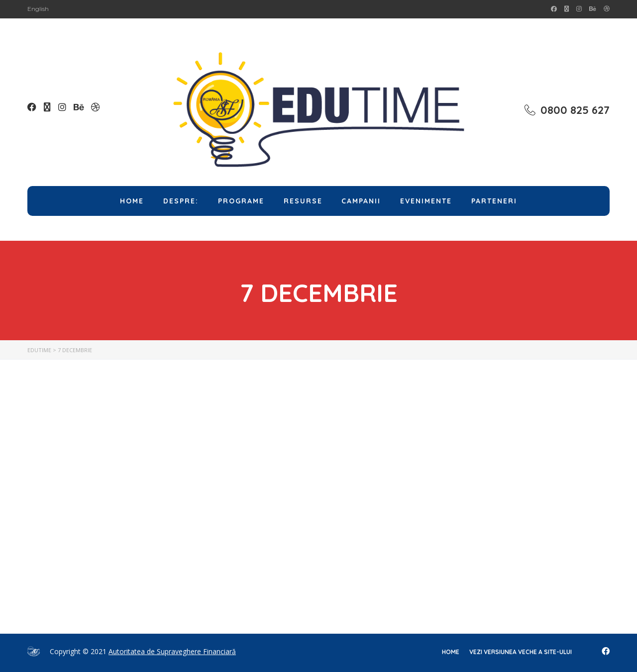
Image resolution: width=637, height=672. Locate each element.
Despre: (181, 201)
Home (132, 201)
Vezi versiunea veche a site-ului (521, 652)
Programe (241, 201)
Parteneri (494, 201)
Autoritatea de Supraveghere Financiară (172, 651)
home (451, 652)
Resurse (303, 201)
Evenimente (426, 201)
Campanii (361, 201)
